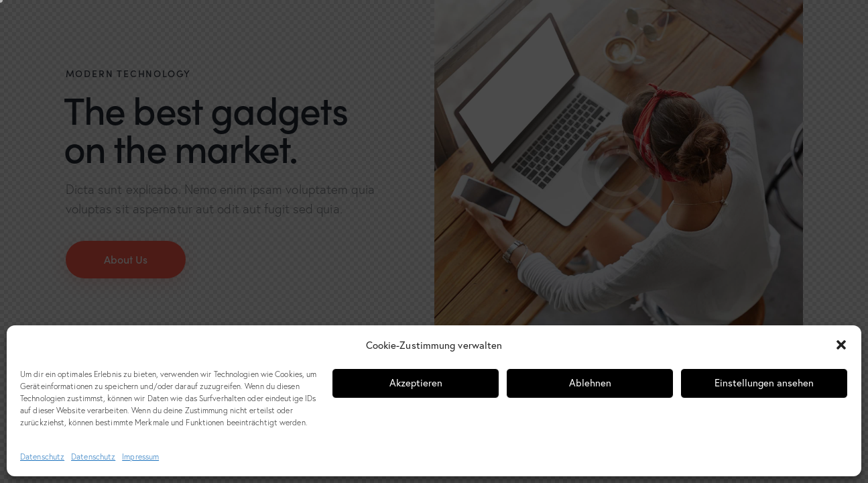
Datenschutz (42, 457)
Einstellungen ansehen (764, 383)
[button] (841, 345)
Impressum (140, 457)
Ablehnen (590, 383)
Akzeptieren (416, 383)
